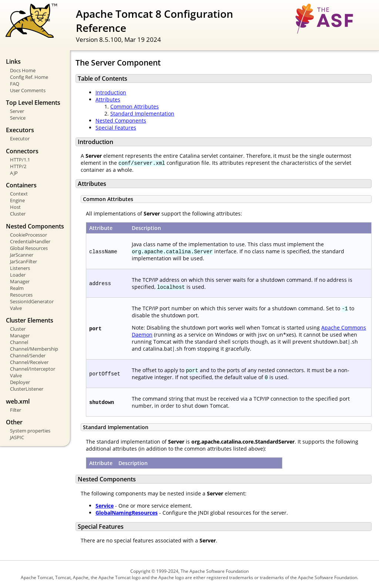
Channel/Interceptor (33, 369)
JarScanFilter (24, 261)
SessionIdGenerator (32, 301)
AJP (14, 173)
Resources (21, 295)
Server (17, 111)
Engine (17, 200)
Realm (17, 288)
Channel (19, 342)
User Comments (28, 90)
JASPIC (17, 437)
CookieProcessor (28, 235)
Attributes (108, 99)
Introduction (111, 92)
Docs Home (23, 70)
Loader (18, 275)
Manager (20, 281)
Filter (16, 410)
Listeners (20, 268)
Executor (20, 138)
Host (15, 207)
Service (18, 118)
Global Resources (29, 248)
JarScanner (22, 255)
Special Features (116, 128)
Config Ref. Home (29, 77)
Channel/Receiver (29, 362)
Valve (16, 308)
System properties (30, 431)
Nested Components (121, 121)
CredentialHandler (30, 241)
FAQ (15, 84)
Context (19, 194)
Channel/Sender (28, 355)
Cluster (18, 214)
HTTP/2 (18, 166)
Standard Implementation (142, 113)
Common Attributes (135, 106)
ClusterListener (27, 389)
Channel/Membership (34, 349)
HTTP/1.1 (20, 160)
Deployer (20, 382)
